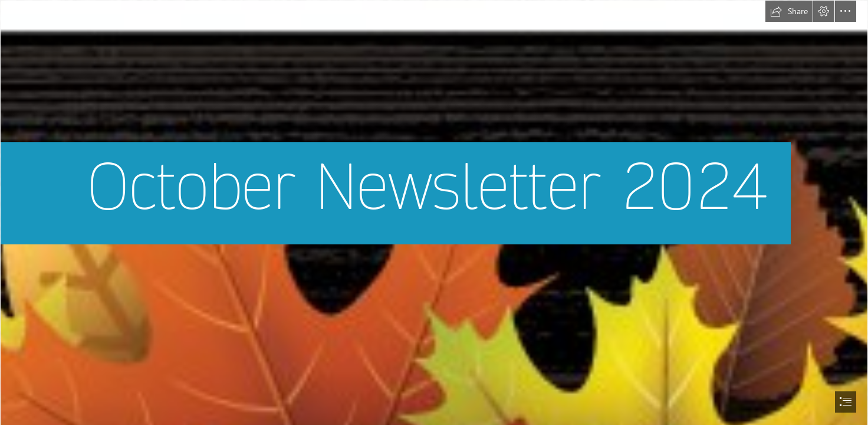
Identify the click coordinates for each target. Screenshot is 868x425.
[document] (434, 212)
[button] (789, 11)
